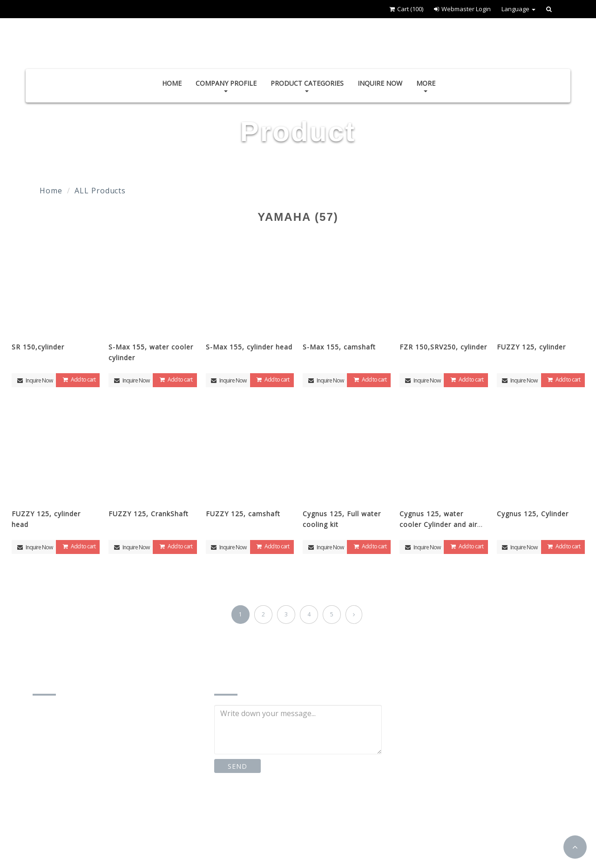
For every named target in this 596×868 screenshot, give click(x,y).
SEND (237, 766)
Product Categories (307, 85)
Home (172, 83)
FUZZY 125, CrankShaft (149, 514)
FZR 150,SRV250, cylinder (443, 347)
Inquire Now (380, 83)
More (426, 85)
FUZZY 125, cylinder (531, 347)
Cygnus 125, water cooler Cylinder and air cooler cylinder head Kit (440, 524)
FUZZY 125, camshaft (243, 514)
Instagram (308, 809)
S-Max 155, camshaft (339, 347)
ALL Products (100, 191)
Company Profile (226, 85)
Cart (406, 9)
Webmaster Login (462, 9)
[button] (575, 847)
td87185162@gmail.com (87, 816)
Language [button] (518, 9)
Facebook (244, 809)
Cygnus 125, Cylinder (533, 514)
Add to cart (78, 379)
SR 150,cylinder (38, 347)
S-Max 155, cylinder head (249, 347)
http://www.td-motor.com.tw (94, 835)
